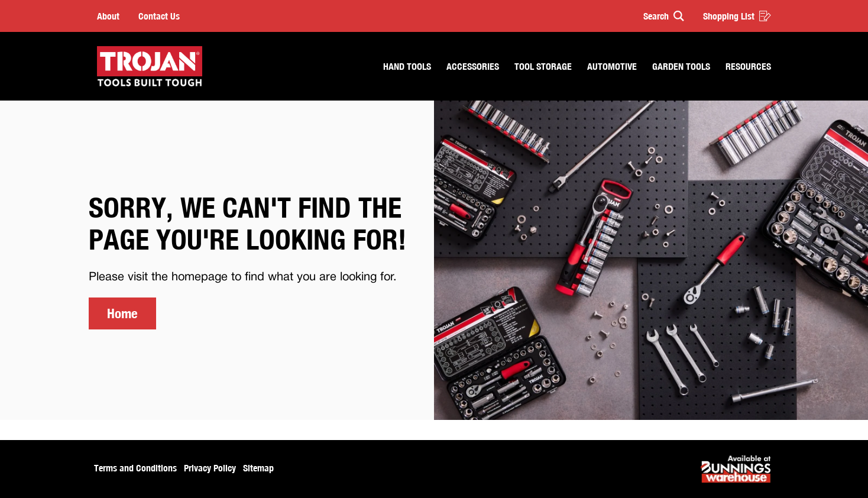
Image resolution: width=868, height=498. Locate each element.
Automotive (612, 66)
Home (122, 313)
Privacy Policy (210, 468)
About (108, 16)
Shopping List (737, 16)
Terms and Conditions (135, 468)
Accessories (473, 66)
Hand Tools (407, 66)
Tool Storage (543, 66)
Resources (748, 66)
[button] (658, 16)
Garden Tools (681, 66)
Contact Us (159, 16)
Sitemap (258, 468)
